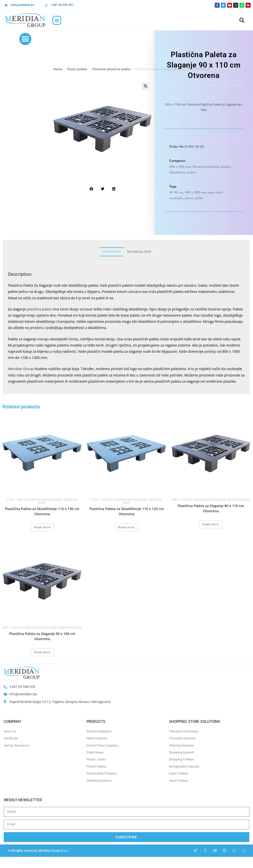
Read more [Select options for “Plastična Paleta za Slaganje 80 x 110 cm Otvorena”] (211, 524)
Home (58, 69)
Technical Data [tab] (139, 252)
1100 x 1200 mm (102, 500)
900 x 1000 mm (13, 627)
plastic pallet (194, 198)
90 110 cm (176, 193)
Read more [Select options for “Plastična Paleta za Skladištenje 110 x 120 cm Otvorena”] (126, 527)
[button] (57, 20)
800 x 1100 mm (182, 500)
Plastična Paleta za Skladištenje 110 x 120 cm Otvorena (126, 511)
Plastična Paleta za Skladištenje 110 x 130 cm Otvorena (42, 511)
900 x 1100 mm (180, 167)
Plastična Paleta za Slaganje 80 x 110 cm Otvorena (211, 508)
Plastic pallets (77, 69)
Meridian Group (21, 369)
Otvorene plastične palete (111, 69)
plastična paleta (39, 309)
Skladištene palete (183, 173)
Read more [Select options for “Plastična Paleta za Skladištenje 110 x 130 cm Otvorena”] (42, 527)
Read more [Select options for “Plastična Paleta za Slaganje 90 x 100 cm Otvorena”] (42, 652)
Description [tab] (111, 252)
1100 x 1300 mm (17, 500)
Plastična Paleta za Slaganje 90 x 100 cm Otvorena (42, 636)
